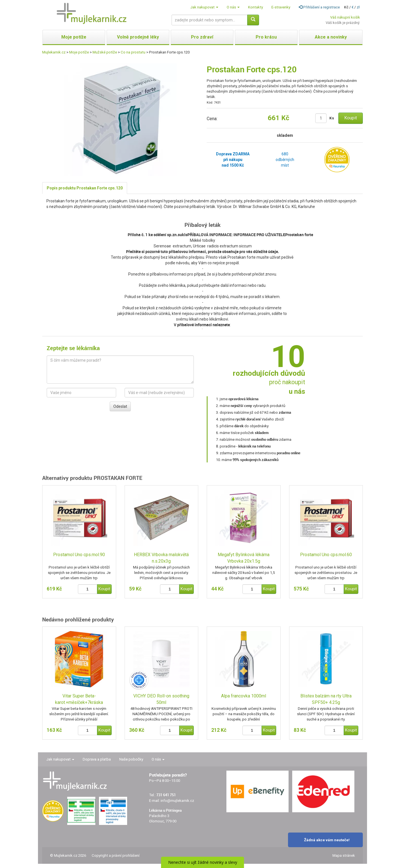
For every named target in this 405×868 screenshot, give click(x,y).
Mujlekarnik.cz (54, 52)
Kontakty (256, 7)
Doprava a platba (97, 759)
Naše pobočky (131, 759)
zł (358, 7)
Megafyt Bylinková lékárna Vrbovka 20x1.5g (244, 558)
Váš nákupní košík (345, 17)
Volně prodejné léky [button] (138, 37)
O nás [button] (233, 7)
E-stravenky (281, 7)
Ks (332, 118)
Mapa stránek (344, 855)
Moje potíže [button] (74, 37)
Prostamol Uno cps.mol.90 (79, 555)
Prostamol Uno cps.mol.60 (326, 555)
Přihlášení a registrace (319, 7)
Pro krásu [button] (266, 37)
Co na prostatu (133, 52)
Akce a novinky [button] (331, 37)
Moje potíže (79, 52)
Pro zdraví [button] (202, 37)
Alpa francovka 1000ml (244, 696)
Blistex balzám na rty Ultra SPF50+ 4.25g (326, 699)
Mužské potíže (105, 52)
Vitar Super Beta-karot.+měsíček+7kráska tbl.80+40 (79, 700)
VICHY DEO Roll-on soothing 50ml (161, 699)
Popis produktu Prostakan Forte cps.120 (85, 188)
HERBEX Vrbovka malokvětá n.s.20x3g (161, 558)
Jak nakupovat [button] (204, 7)
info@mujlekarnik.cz (177, 801)
